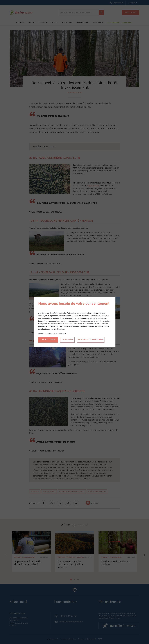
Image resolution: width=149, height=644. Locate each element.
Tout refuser (67, 340)
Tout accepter (48, 340)
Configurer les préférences (91, 340)
